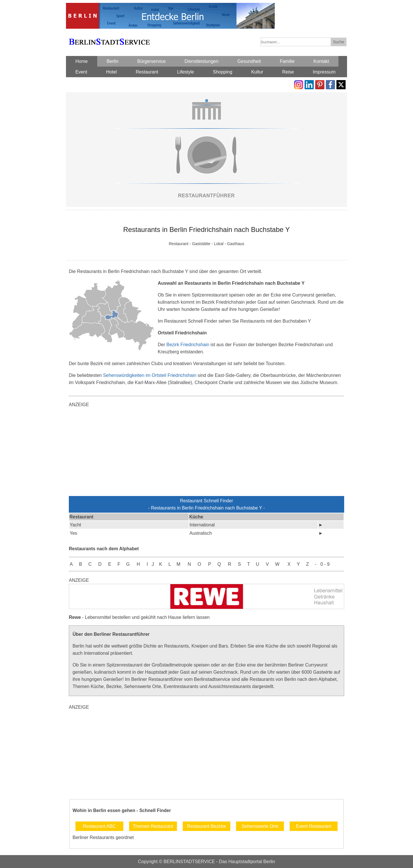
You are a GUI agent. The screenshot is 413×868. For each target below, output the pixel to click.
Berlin (113, 61)
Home (82, 61)
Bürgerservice (152, 61)
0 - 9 (325, 564)
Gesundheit (249, 61)
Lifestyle (186, 72)
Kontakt (321, 61)
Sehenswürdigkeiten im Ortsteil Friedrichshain (150, 375)
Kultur (257, 72)
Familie (287, 61)
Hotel (111, 72)
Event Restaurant (314, 826)
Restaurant (147, 72)
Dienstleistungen (201, 61)
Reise (288, 72)
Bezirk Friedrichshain (188, 345)
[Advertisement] (206, 453)
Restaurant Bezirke (206, 826)
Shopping (223, 72)
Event (81, 72)
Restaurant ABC (99, 826)
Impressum (324, 72)
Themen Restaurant (153, 826)
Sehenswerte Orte (260, 826)
